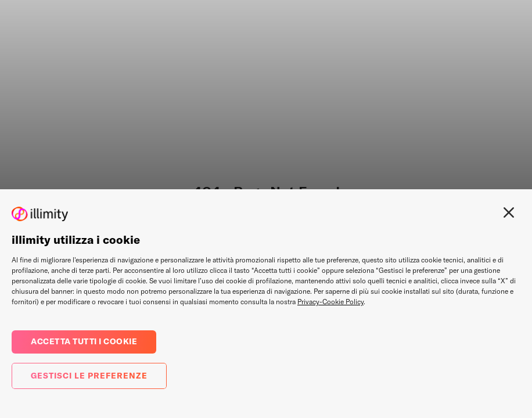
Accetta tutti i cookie (84, 341)
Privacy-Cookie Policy (330, 302)
